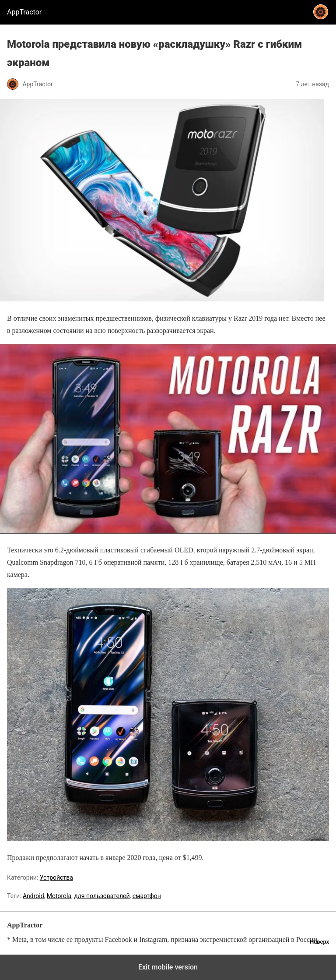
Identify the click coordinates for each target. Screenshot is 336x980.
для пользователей (102, 896)
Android (33, 896)
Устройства (56, 877)
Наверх (319, 942)
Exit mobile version (168, 967)
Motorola (59, 896)
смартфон (147, 896)
